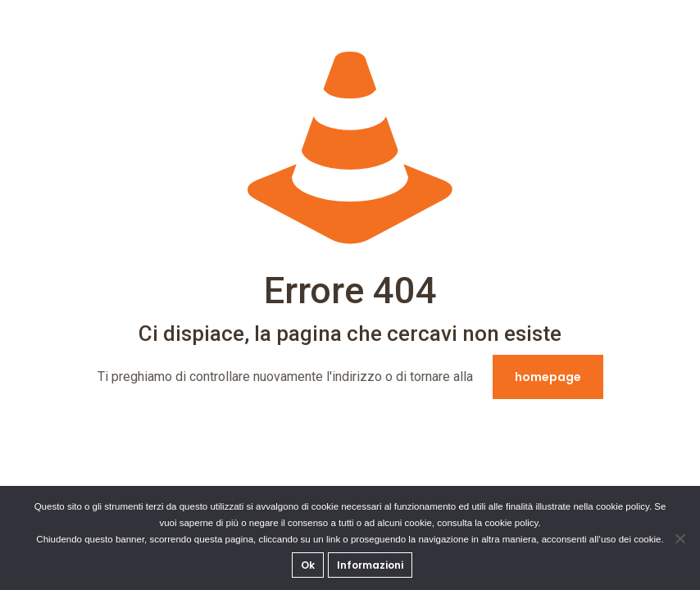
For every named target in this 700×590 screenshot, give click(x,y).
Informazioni (370, 565)
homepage (548, 377)
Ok (308, 565)
